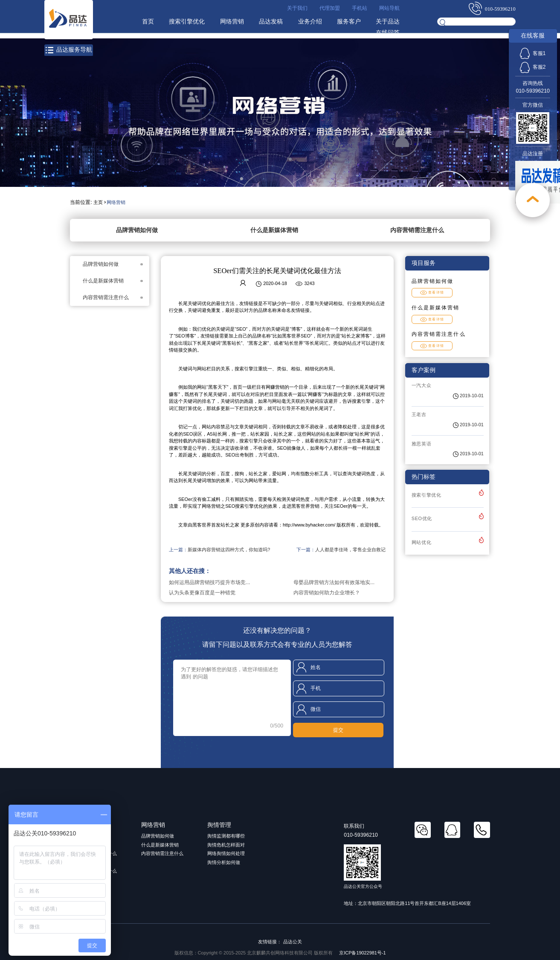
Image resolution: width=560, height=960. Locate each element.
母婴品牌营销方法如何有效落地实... (334, 582)
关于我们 (297, 8)
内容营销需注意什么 (417, 230)
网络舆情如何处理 (226, 853)
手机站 (360, 8)
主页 (98, 202)
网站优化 (422, 542)
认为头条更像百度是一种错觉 (202, 593)
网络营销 (232, 22)
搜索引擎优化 (187, 22)
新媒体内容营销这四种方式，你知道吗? (229, 550)
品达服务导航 (69, 50)
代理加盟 (330, 8)
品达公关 (293, 942)
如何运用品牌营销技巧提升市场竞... (209, 582)
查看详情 (432, 293)
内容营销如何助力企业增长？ (327, 593)
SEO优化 (422, 518)
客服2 (533, 67)
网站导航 (389, 8)
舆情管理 (219, 825)
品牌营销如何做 (137, 230)
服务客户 (349, 22)
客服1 (533, 53)
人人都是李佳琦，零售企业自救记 (350, 550)
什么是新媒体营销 (274, 230)
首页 (148, 22)
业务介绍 (310, 22)
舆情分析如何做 (224, 862)
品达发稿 (271, 22)
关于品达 (388, 22)
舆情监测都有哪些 (226, 836)
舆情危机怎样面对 (226, 845)
